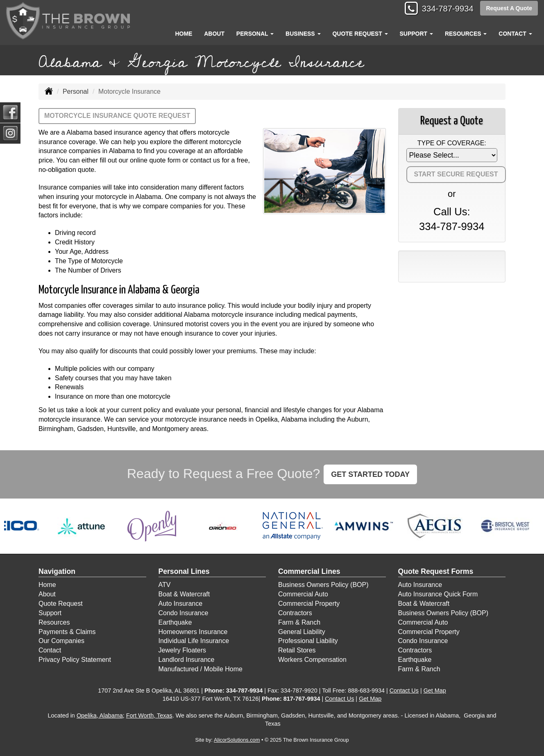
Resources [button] (466, 34)
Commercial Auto (303, 594)
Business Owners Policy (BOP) (323, 585)
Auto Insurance (181, 604)
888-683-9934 (366, 691)
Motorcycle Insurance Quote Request (117, 116)
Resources (54, 622)
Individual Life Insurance (194, 641)
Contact (50, 650)
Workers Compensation (312, 660)
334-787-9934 (444, 9)
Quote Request (61, 604)
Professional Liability (308, 641)
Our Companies (61, 641)
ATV (165, 585)
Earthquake (175, 622)
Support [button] (416, 34)
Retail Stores (297, 650)
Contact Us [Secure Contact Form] (404, 691)
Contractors (295, 613)
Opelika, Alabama (100, 715)
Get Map (435, 691)
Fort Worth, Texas (149, 715)
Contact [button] (515, 34)
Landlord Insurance (187, 660)
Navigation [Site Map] (57, 571)
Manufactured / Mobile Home (201, 669)
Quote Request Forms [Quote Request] (436, 571)
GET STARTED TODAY (370, 474)
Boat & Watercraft (184, 594)
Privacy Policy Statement (75, 660)
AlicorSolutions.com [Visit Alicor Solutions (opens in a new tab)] (237, 740)
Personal (76, 91)
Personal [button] (255, 34)
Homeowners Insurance (193, 632)
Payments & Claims (67, 632)
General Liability (302, 632)
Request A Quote (509, 9)
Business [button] (303, 34)
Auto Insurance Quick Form (438, 594)
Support (50, 613)
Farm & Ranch (299, 622)
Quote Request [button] (360, 34)
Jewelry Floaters (182, 650)
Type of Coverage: (452, 143)
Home (184, 34)
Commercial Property (309, 604)
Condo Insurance (184, 613)
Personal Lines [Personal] (184, 571)
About (214, 34)
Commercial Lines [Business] (309, 571)
